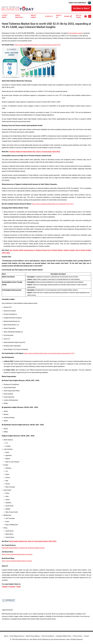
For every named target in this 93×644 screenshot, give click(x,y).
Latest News (5, 16)
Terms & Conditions (48, 636)
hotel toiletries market (75, 33)
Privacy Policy (78, 636)
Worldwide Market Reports (10, 548)
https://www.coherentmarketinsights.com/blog (17, 561)
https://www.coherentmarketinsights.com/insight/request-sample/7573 (38, 45)
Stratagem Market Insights (36, 548)
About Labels (33, 16)
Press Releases (19, 16)
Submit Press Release (33, 636)
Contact (49, 16)
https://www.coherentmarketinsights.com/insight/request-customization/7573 (49, 353)
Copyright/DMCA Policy (64, 636)
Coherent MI (23, 548)
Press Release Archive (17, 636)
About (6, 636)
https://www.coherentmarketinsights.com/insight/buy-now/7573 (53, 204)
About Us (59, 16)
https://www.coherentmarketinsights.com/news (17, 554)
